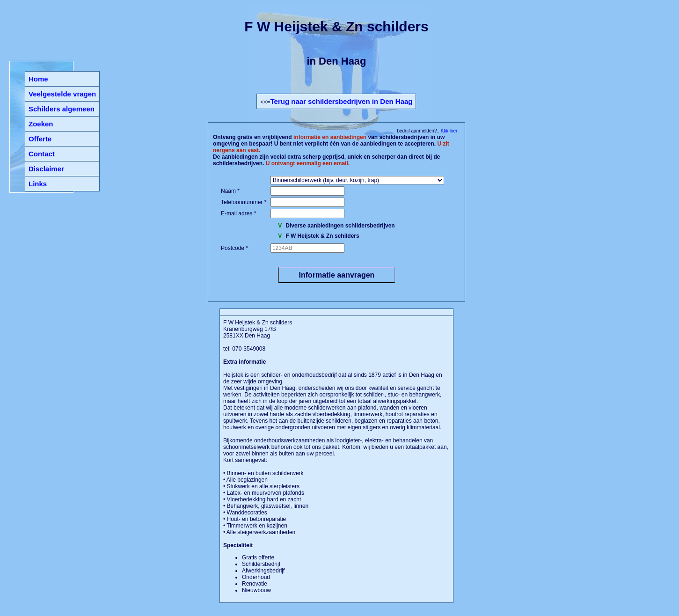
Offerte (40, 139)
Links (38, 184)
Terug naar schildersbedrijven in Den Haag (342, 101)
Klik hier (448, 131)
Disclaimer (46, 169)
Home (38, 79)
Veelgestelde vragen (62, 94)
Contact (42, 154)
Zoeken (41, 124)
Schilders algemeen (62, 109)
